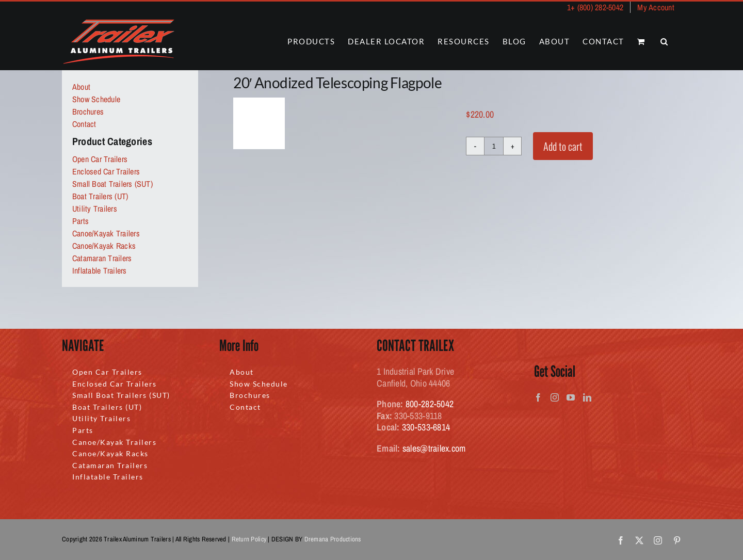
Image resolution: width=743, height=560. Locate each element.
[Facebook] (538, 397)
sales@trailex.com (434, 448)
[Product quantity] (494, 146)
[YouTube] (571, 397)
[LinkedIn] (587, 397)
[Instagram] (555, 397)
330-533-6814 (426, 427)
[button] (665, 42)
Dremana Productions (333, 539)
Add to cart (563, 146)
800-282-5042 (430, 404)
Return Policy (249, 539)
